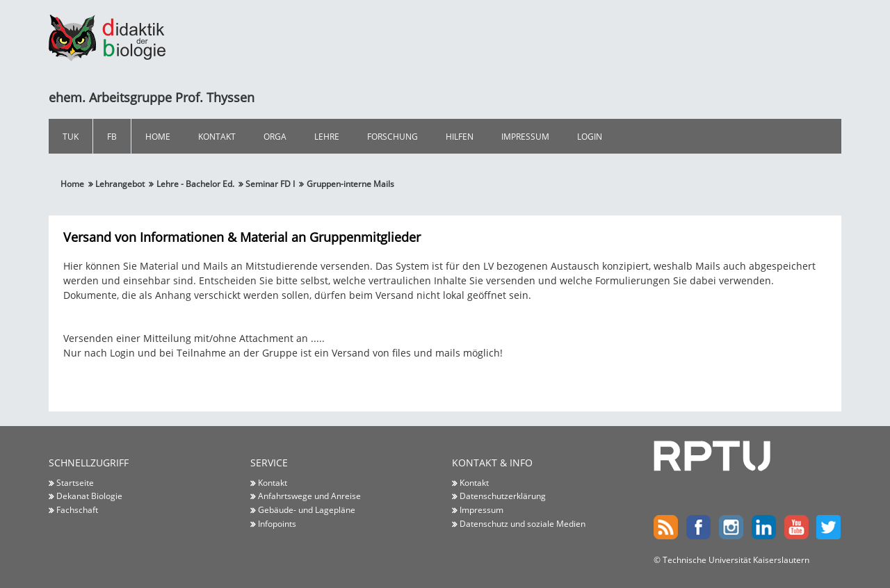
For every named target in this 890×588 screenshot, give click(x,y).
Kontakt (217, 136)
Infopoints (277, 523)
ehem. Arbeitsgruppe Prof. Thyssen (152, 97)
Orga (275, 136)
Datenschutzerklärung (503, 496)
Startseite (75, 482)
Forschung (393, 136)
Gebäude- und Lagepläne (307, 509)
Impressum (525, 136)
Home (158, 136)
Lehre (327, 136)
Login (590, 136)
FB (112, 136)
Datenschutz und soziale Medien (523, 523)
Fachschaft (77, 509)
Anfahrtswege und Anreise (309, 496)
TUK (71, 136)
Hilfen (460, 136)
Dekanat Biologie (89, 496)
